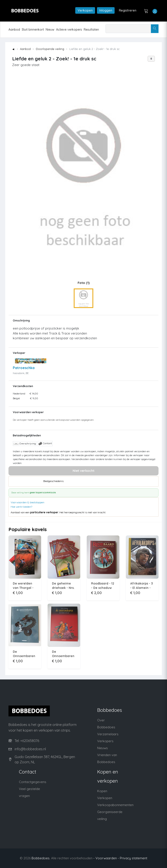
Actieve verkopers (69, 30)
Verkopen (85, 10)
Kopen (102, 791)
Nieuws (103, 748)
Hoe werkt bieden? (21, 507)
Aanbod (14, 30)
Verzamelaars (108, 734)
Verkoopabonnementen (115, 805)
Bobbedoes (41, 858)
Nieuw (50, 30)
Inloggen (106, 10)
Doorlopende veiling (50, 49)
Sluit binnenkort (33, 30)
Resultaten (91, 30)
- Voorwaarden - (106, 858)
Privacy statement (134, 858)
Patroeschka (24, 368)
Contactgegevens (33, 782)
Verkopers (105, 741)
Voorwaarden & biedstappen (28, 502)
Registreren (128, 10)
